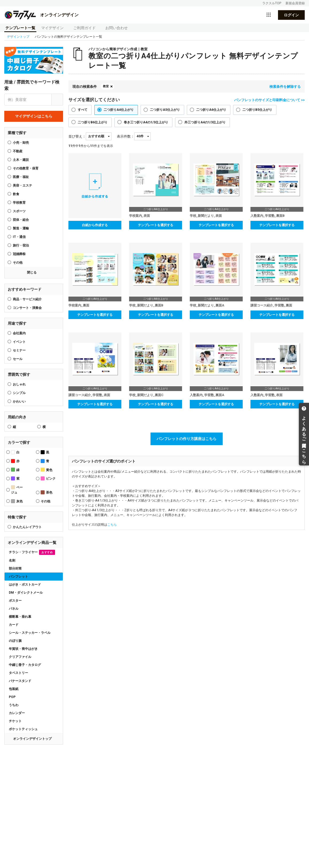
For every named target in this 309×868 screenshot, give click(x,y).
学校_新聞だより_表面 (206, 216)
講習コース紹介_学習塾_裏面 (271, 305)
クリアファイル (20, 657)
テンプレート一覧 (20, 28)
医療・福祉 (21, 177)
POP (12, 697)
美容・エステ (22, 185)
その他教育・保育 (26, 168)
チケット (15, 721)
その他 (18, 263)
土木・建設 (21, 160)
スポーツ (19, 211)
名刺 (12, 560)
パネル (14, 609)
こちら (112, 525)
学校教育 (19, 203)
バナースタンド (20, 681)
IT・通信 (19, 237)
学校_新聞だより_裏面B (146, 305)
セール (18, 359)
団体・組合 (21, 220)
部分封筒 (15, 568)
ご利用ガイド (84, 28)
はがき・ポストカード (25, 585)
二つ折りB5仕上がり (257, 110)
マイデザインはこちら (34, 116)
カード (14, 625)
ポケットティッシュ (23, 729)
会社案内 (19, 333)
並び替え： (77, 136)
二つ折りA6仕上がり (211, 110)
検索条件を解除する (285, 87)
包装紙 (14, 689)
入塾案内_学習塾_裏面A (207, 395)
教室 (106, 86)
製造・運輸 (21, 228)
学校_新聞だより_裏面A (207, 305)
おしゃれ (19, 384)
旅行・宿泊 (21, 245)
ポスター (15, 601)
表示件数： (125, 136)
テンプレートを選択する (156, 225)
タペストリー (18, 673)
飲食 (16, 194)
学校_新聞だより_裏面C (146, 395)
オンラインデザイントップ (32, 739)
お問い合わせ (117, 28)
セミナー (19, 350)
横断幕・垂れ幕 (20, 617)
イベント (19, 342)
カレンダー (17, 713)
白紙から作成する (95, 225)
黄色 (47, 470)
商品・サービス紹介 (27, 299)
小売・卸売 (21, 143)
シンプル (19, 393)
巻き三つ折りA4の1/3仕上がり (146, 122)
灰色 (17, 501)
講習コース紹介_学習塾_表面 (89, 395)
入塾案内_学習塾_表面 (266, 395)
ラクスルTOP (272, 3)
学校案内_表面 (140, 216)
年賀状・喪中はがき (23, 649)
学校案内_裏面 (79, 305)
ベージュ (17, 490)
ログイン (291, 15)
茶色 (47, 492)
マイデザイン (52, 28)
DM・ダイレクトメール (26, 593)
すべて (83, 110)
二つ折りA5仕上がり (165, 110)
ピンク (48, 478)
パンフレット (18, 577)
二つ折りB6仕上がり (93, 122)
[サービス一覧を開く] (269, 15)
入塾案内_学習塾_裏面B (268, 216)
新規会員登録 (295, 3)
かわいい (19, 401)
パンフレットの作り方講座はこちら (187, 439)
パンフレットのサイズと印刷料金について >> (269, 100)
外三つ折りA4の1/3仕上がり (205, 122)
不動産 (18, 151)
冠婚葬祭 (19, 254)
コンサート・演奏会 (27, 308)
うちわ (14, 705)
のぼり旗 (15, 641)
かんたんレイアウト (27, 527)
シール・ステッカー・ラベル (30, 633)
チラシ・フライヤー (32, 552)
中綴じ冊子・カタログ (25, 665)
